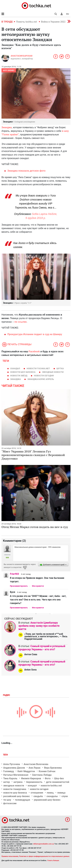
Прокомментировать (19, 586)
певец (50, 793)
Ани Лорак (35, 768)
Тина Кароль (10, 778)
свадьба (38, 796)
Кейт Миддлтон (26, 771)
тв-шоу (7, 800)
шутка (60, 368)
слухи (65, 796)
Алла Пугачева (12, 764)
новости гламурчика (15, 789)
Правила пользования (10, 856)
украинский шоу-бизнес (47, 800)
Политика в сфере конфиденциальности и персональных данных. (44, 856)
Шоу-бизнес (9, 70)
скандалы (52, 796)
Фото (48, 778)
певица (61, 793)
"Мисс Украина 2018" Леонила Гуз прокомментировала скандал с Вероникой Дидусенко (33, 455)
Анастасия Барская (21, 56)
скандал (15, 368)
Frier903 (14, 574)
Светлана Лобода (42, 775)
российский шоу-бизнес (17, 796)
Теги (6, 755)
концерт (32, 786)
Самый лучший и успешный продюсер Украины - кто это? (42, 648)
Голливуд (9, 771)
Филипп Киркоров (31, 778)
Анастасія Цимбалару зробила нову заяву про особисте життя (39, 626)
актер (7, 782)
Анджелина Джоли (14, 768)
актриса (18, 782)
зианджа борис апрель (41, 379)
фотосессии (10, 803)
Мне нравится (38, 586)
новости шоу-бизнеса (23, 372)
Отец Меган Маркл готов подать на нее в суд (35, 527)
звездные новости (53, 372)
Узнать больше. (53, 861)
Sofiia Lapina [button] (40, 214)
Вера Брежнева (53, 768)
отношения (37, 793)
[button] (62, 14)
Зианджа (7, 127)
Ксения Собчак (47, 771)
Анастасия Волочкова (36, 764)
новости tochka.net (38, 368)
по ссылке (20, 322)
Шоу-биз (59, 778)
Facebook (34, 351)
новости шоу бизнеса (15, 793)
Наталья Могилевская (16, 775)
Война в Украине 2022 (53, 22)
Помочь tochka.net (27, 22)
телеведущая (22, 800)
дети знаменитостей (58, 782)
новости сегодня (44, 376)
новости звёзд (19, 376)
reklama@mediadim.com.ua (43, 844)
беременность (34, 782)
